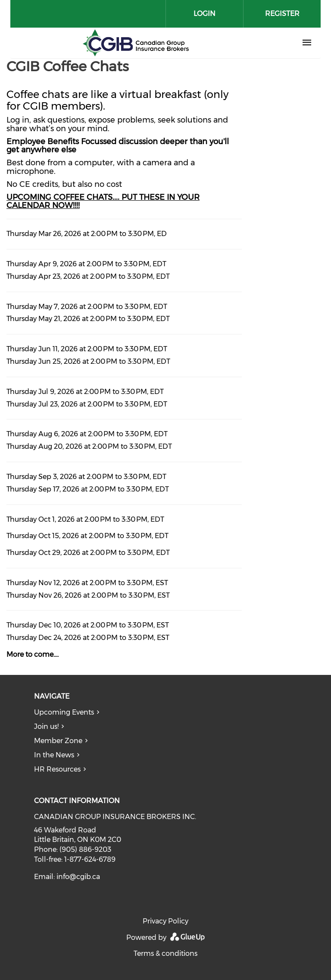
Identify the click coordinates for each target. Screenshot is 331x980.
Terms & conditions (165, 953)
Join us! (46, 726)
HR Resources (57, 769)
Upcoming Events (64, 712)
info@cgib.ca (78, 877)
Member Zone (58, 741)
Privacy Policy (165, 921)
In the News (54, 755)
